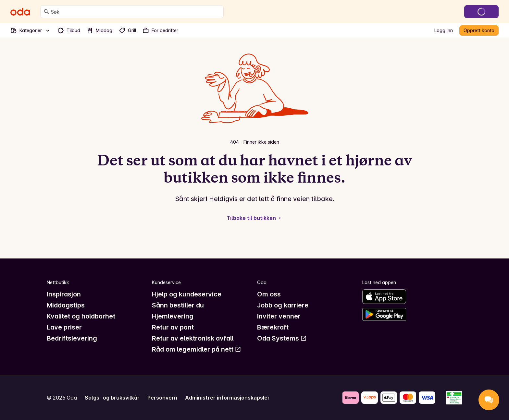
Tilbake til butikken (255, 218)
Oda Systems (282, 338)
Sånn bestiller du (178, 305)
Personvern (162, 398)
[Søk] (46, 12)
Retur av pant (173, 327)
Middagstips (66, 305)
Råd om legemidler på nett (197, 349)
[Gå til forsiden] (20, 12)
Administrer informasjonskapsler (227, 398)
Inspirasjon (64, 294)
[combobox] (136, 12)
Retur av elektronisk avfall (193, 338)
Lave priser (64, 327)
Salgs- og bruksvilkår (112, 398)
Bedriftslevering (72, 338)
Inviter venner (279, 316)
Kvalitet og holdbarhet (81, 316)
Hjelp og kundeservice (187, 294)
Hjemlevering (173, 316)
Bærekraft (273, 327)
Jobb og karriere (283, 305)
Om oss (269, 294)
